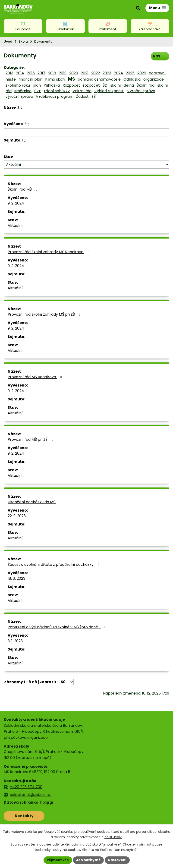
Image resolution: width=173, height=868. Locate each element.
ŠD (105, 85)
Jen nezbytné (88, 860)
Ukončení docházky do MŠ (35, 502)
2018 (52, 73)
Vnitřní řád (82, 91)
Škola (23, 42)
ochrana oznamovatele (99, 79)
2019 (63, 73)
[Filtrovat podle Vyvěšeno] (86, 132)
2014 (20, 73)
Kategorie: (14, 68)
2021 (85, 73)
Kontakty (24, 816)
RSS (160, 56)
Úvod (8, 42)
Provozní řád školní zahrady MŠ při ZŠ (45, 314)
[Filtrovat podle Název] (86, 116)
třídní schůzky (57, 91)
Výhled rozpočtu (109, 91)
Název (11, 108)
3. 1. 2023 (15, 641)
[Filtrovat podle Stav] (86, 165)
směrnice (23, 91)
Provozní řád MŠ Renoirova (36, 377)
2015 (31, 73)
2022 (96, 73)
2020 (74, 73)
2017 (41, 73)
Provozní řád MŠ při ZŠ (31, 439)
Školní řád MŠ (23, 189)
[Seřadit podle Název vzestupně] (22, 107)
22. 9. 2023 (17, 516)
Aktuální (15, 225)
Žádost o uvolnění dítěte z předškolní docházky (54, 565)
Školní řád (146, 85)
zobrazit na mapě (33, 758)
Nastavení (117, 860)
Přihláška (52, 85)
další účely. (113, 837)
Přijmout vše (58, 860)
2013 (9, 73)
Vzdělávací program (55, 96)
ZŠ (94, 96)
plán (37, 85)
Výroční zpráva (141, 91)
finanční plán (30, 79)
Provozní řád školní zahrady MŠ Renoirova (49, 252)
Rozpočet (71, 85)
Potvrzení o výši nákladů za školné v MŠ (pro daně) (57, 627)
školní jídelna (122, 85)
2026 (142, 73)
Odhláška (132, 79)
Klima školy (55, 79)
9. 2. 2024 (16, 203)
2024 (118, 73)
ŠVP (38, 91)
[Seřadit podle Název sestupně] (22, 109)
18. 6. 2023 (16, 578)
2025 (130, 73)
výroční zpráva (19, 96)
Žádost (82, 96)
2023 (107, 73)
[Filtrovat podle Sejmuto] (86, 148)
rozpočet (91, 85)
